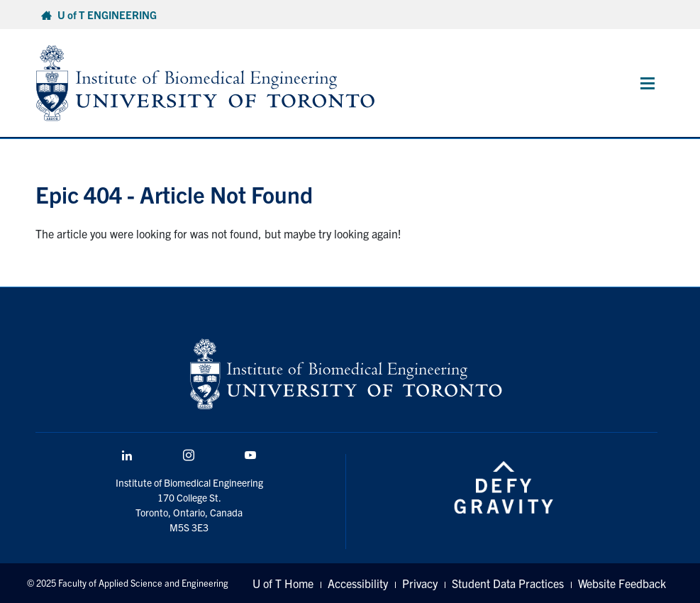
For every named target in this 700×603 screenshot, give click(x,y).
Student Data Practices (508, 583)
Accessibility (358, 583)
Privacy (420, 583)
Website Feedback (622, 583)
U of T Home (283, 583)
